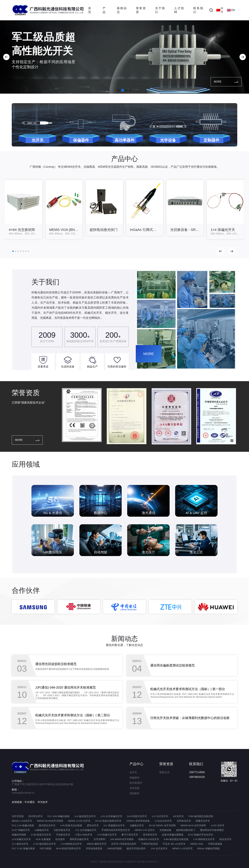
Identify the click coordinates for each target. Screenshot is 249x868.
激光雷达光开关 (47, 825)
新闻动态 (122, 10)
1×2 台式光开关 (160, 816)
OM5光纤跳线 (115, 848)
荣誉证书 (164, 772)
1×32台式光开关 (163, 821)
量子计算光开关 (130, 835)
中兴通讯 (30, 802)
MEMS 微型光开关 (97, 844)
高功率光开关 (36, 816)
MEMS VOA (197, 844)
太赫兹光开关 (137, 825)
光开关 (133, 772)
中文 (220, 10)
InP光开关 (178, 816)
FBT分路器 (45, 848)
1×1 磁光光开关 (20, 844)
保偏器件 (135, 778)
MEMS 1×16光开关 (182, 848)
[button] (6, 57)
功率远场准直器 (94, 848)
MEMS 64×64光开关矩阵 (50, 821)
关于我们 (160, 10)
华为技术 (43, 802)
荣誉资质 (141, 10)
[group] (24, 210)
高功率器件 (136, 783)
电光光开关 (225, 839)
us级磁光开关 (42, 830)
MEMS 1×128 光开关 (79, 821)
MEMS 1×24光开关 (22, 821)
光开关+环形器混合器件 (124, 844)
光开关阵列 (99, 839)
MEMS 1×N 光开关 (145, 830)
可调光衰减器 (215, 844)
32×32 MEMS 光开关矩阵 (162, 825)
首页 (90, 10)
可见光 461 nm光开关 (174, 844)
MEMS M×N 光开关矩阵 (193, 825)
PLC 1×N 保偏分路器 (23, 825)
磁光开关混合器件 (136, 848)
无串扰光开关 (184, 821)
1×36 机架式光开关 (41, 835)
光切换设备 (165, 830)
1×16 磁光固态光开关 (45, 844)
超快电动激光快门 (186, 830)
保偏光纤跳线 (19, 835)
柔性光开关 (93, 825)
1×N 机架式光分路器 (71, 825)
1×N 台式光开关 (159, 848)
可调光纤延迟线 (150, 844)
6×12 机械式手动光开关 (201, 835)
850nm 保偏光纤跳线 (209, 848)
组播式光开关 (203, 821)
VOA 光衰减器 (43, 839)
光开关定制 (18, 816)
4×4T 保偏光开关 (21, 830)
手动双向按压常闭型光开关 (116, 830)
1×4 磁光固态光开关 (85, 816)
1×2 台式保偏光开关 (86, 830)
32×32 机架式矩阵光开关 (108, 821)
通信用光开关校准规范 (212, 830)
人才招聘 (179, 10)
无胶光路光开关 (62, 830)
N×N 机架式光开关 (137, 816)
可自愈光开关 (63, 835)
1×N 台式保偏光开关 (111, 816)
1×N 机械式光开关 (107, 835)
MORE (226, 82)
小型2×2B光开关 (84, 835)
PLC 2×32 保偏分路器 (23, 848)
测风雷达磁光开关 (79, 839)
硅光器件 (60, 839)
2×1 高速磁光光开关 (114, 825)
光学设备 (135, 788)
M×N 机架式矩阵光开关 (69, 848)
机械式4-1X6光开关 (149, 839)
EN (231, 10)
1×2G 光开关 (218, 825)
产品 (104, 10)
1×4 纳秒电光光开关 (204, 839)
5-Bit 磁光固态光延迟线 (201, 816)
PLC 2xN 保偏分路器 (59, 816)
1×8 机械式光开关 (21, 839)
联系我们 (198, 10)
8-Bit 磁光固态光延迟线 (176, 839)
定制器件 (135, 793)
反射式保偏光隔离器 (173, 835)
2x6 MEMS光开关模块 (122, 839)
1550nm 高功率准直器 (138, 821)
